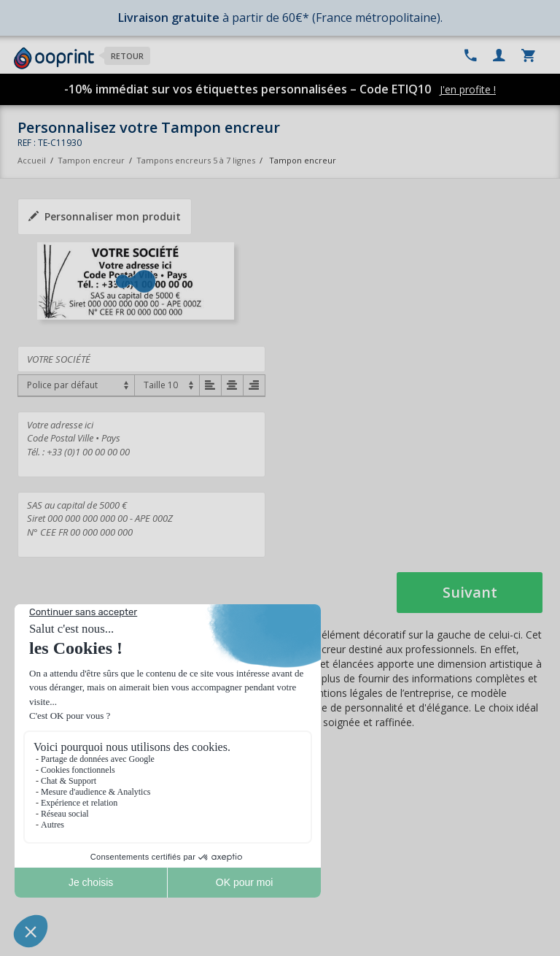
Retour (127, 56)
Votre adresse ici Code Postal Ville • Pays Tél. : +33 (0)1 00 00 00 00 (141, 444)
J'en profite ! (468, 89)
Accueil (32, 160)
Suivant (470, 592)
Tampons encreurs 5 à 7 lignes (196, 160)
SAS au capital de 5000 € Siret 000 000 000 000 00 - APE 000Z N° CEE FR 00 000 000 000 (141, 525)
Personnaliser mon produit (105, 216)
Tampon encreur (92, 160)
